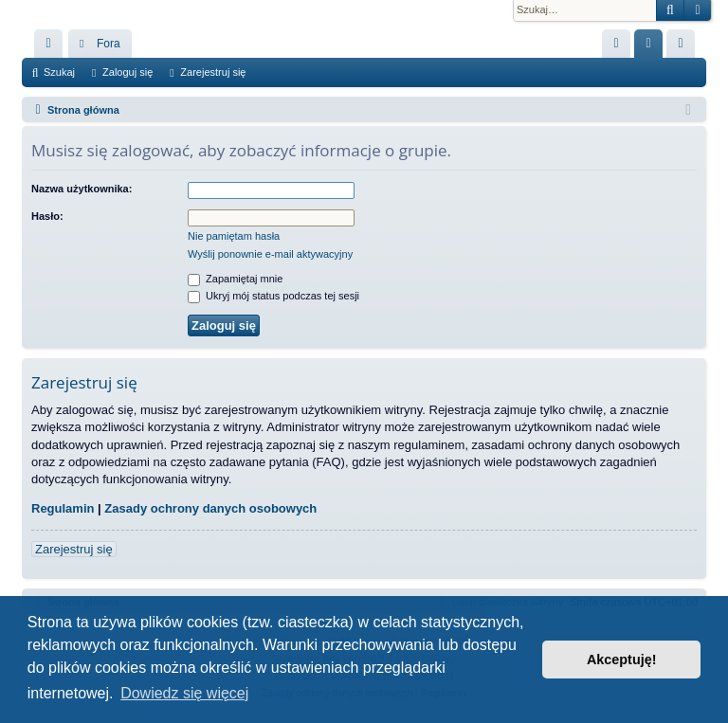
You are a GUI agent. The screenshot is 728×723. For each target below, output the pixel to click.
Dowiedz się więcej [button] (184, 693)
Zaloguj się (127, 72)
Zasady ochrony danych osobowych (210, 508)
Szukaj (59, 72)
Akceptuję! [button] (622, 660)
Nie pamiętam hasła (234, 236)
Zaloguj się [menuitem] (653, 47)
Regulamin (63, 508)
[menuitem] (616, 44)
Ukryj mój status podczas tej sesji (273, 296)
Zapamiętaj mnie (235, 279)
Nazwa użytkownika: (82, 189)
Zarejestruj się (213, 72)
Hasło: (47, 216)
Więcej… (52, 47)
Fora (109, 44)
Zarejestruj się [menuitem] (684, 47)
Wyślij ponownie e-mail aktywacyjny (270, 254)
